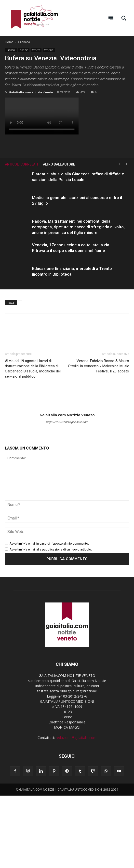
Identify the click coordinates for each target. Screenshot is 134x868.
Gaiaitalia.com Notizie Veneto (31, 92)
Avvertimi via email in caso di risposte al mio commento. (49, 543)
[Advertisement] (67, 832)
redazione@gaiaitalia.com (76, 738)
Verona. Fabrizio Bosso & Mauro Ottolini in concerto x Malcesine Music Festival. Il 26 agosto (99, 366)
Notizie (24, 50)
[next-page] (127, 164)
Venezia (49, 50)
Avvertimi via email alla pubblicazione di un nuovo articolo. (51, 549)
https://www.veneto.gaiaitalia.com (67, 422)
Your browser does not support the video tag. (42, 116)
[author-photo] (67, 407)
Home (9, 42)
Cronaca (24, 42)
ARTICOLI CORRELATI (21, 164)
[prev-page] (119, 164)
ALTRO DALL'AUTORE (59, 164)
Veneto (36, 50)
